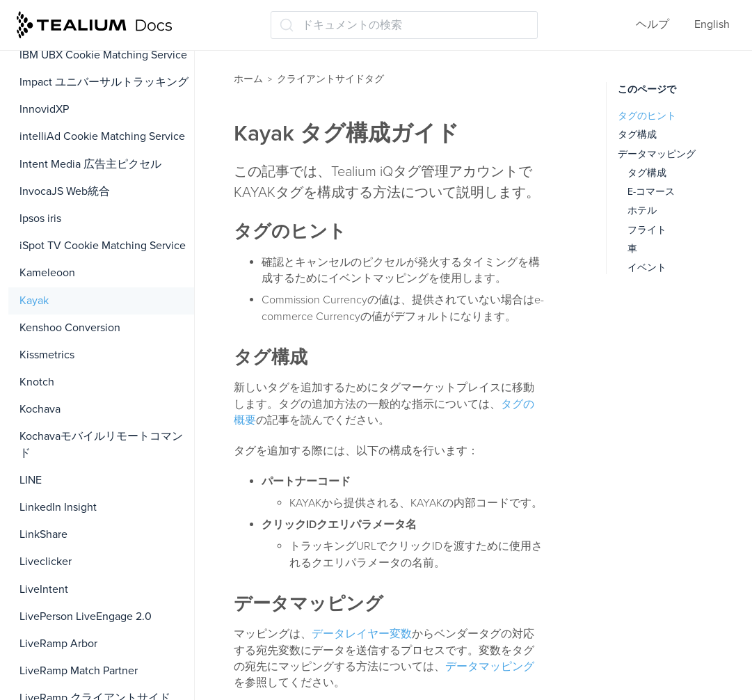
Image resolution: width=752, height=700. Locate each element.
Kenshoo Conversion (70, 328)
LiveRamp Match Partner (79, 671)
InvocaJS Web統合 (65, 191)
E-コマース (651, 192)
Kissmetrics (47, 355)
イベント (647, 268)
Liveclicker (46, 562)
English (712, 24)
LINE (31, 480)
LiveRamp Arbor (58, 644)
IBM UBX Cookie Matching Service (103, 55)
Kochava (40, 409)
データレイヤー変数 (362, 634)
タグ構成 (637, 135)
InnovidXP (44, 109)
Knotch (37, 382)
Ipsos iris (40, 218)
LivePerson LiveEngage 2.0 (86, 617)
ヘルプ (653, 24)
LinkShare (43, 534)
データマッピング (490, 667)
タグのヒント (647, 116)
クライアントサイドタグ (330, 79)
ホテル (642, 210)
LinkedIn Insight (58, 507)
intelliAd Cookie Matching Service (102, 136)
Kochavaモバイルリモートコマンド (101, 444)
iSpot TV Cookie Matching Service (103, 246)
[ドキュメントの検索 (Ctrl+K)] (404, 25)
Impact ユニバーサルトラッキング (104, 82)
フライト (647, 230)
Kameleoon (47, 273)
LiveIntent (44, 589)
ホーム (248, 79)
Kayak (34, 301)
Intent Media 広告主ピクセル (90, 164)
